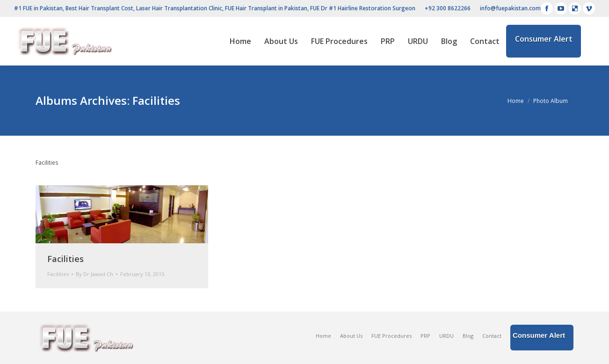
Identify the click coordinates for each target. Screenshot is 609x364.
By (94, 274)
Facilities (65, 259)
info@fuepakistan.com (510, 8)
